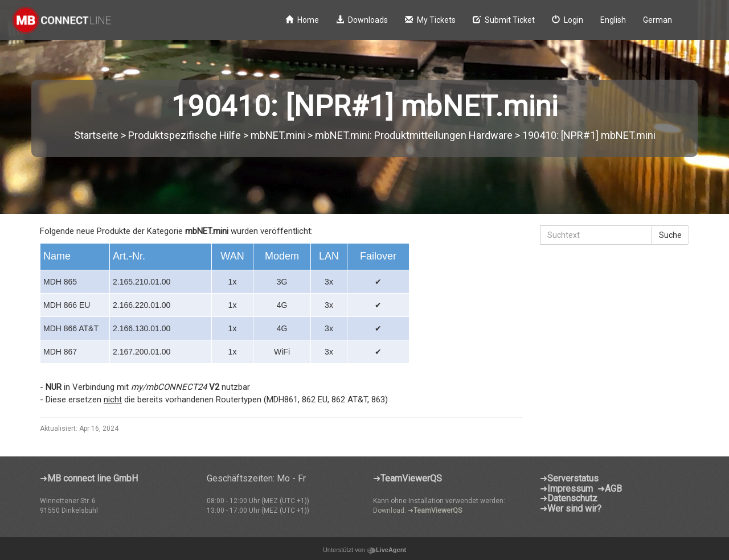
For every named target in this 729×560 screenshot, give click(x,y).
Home (302, 20)
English (613, 20)
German (658, 20)
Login (568, 20)
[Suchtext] (596, 235)
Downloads (362, 20)
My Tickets (430, 20)
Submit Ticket (504, 20)
